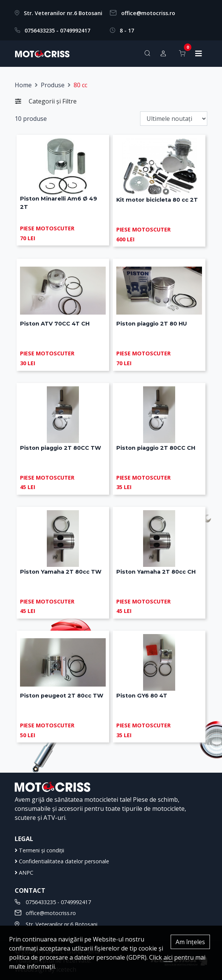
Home (23, 85)
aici (168, 957)
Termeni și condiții (39, 850)
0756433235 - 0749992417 (57, 30)
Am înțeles (190, 942)
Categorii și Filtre (46, 101)
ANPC (24, 873)
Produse (53, 85)
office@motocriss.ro (148, 13)
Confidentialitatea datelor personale (62, 861)
